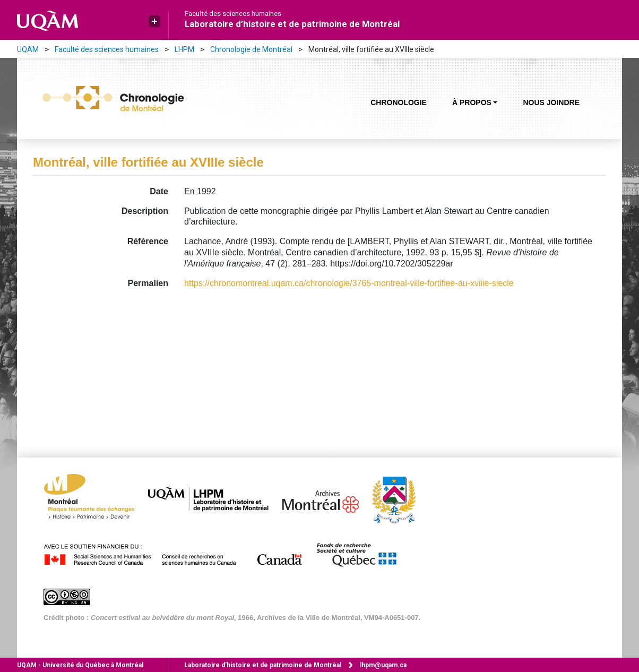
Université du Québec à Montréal (80, 665)
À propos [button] (472, 102)
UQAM (28, 49)
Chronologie (399, 102)
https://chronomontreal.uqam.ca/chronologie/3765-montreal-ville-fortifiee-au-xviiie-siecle (349, 283)
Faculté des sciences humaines (233, 14)
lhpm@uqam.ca (383, 665)
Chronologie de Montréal (251, 49)
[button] (154, 21)
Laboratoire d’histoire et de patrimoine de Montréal (292, 24)
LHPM (184, 49)
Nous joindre (551, 102)
